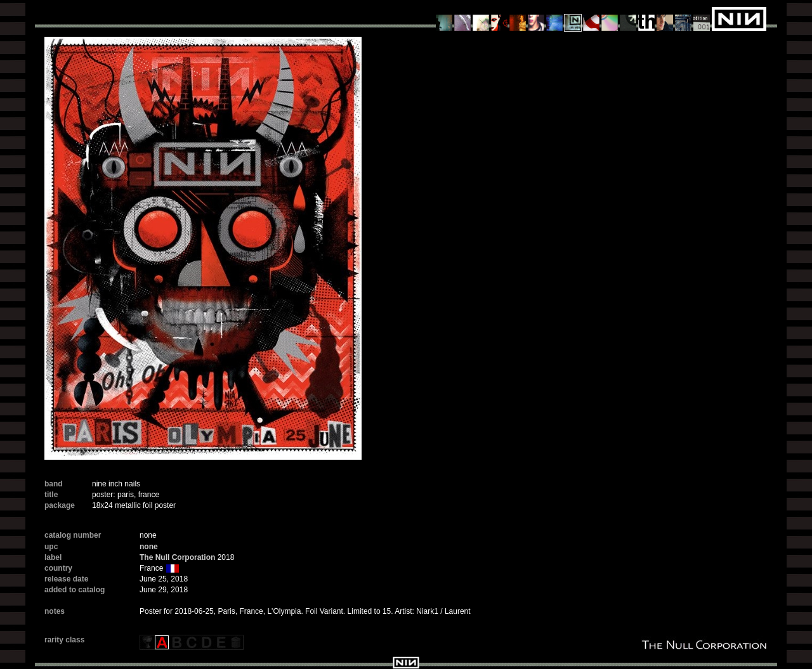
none (149, 547)
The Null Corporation (177, 557)
